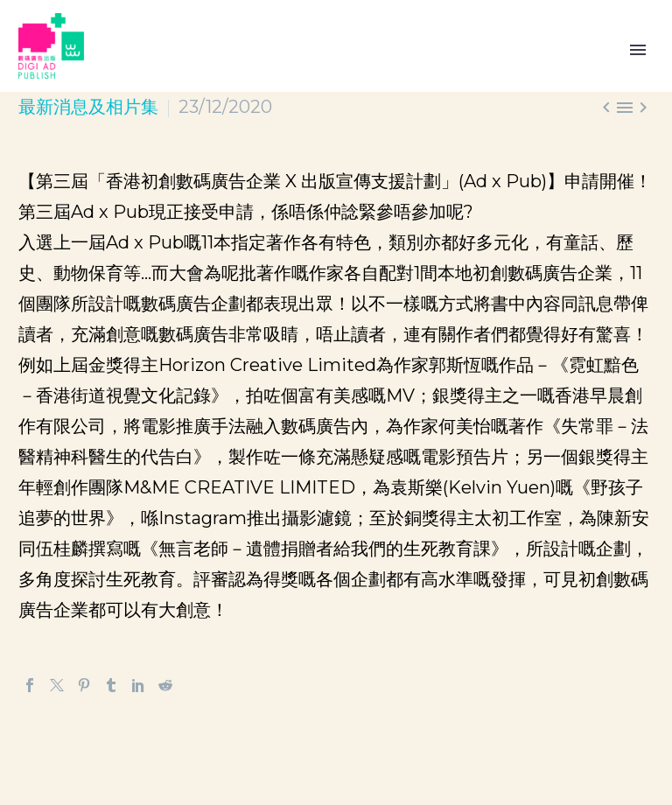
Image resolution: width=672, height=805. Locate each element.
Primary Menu (638, 50)
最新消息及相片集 (88, 107)
